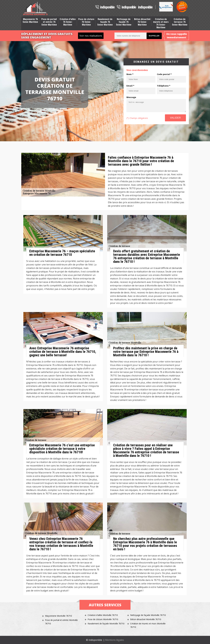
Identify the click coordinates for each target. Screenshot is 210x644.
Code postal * (164, 74)
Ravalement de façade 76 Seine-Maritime (105, 22)
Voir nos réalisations (91, 36)
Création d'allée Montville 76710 (103, 615)
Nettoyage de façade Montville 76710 (148, 615)
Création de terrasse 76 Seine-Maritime (180, 22)
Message (131, 97)
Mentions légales (115, 640)
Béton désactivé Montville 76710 (146, 619)
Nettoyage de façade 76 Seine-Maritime (124, 22)
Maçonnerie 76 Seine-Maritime (30, 21)
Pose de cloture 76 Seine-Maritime (86, 22)
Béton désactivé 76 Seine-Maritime (142, 22)
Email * (130, 86)
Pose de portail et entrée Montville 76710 (61, 622)
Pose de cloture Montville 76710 (103, 619)
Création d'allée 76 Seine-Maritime (68, 22)
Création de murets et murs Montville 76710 (148, 625)
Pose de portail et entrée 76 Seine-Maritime (49, 22)
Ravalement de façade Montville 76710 (106, 624)
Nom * (130, 74)
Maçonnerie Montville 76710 (58, 616)
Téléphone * (164, 86)
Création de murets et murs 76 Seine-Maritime (161, 23)
